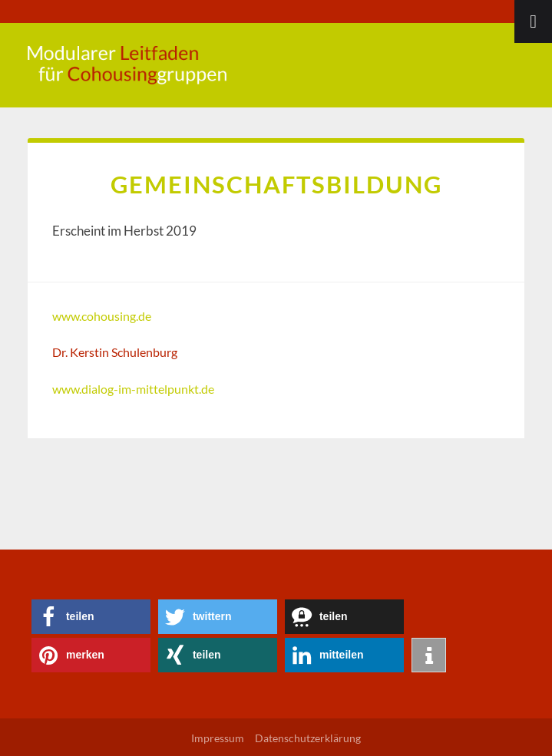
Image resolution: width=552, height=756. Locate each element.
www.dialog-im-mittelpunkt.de (133, 389)
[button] (91, 617)
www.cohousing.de (102, 316)
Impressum (218, 738)
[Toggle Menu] (533, 21)
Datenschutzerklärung (308, 738)
